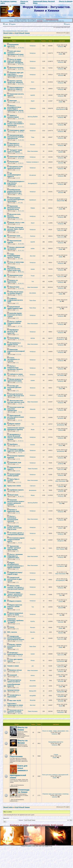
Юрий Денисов (61, 109)
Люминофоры (14, 338)
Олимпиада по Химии (24, 791)
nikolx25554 (33, 686)
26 (23, 69)
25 (21, 69)
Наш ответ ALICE (15, 701)
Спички (12, 627)
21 (23, 284)
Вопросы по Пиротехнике (12, 281)
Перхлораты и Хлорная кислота (13, 144)
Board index (8, 33)
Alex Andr (33, 256)
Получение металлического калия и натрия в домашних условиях (16, 502)
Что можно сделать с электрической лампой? (16, 534)
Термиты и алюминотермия (13, 116)
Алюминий (13, 675)
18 (19, 84)
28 (21, 48)
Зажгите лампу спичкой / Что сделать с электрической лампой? (16, 587)
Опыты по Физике (23, 742)
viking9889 (33, 696)
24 (19, 69)
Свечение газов (15, 236)
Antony (33, 675)
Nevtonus (33, 388)
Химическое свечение (17, 157)
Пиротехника (16, 756)
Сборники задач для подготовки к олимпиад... (56, 794)
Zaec (61, 595)
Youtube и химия (13, 666)
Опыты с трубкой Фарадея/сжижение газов (14, 323)
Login (6, 24)
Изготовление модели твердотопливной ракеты (16, 540)
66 (23, 132)
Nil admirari (33, 175)
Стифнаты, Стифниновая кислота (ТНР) (15, 300)
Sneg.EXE (33, 548)
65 (21, 132)
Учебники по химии (16, 374)
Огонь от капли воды (17, 262)
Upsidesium (33, 200)
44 (21, 376)
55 (21, 64)
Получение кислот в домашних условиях (15, 711)
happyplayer (61, 712)
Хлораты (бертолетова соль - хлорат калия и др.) (14, 269)
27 (19, 48)
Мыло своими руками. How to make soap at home (14, 528)
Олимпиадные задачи (17, 130)
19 (21, 84)
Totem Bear (33, 300)
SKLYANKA (33, 293)
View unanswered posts (10, 31)
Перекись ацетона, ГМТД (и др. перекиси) (15, 82)
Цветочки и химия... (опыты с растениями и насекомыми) (15, 124)
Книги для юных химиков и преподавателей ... (56, 775)
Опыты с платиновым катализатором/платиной (13, 519)
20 (23, 84)
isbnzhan (61, 75)
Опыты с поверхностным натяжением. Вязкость (15, 368)
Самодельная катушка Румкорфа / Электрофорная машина (16, 638)
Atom (33, 82)
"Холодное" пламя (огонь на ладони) (15, 151)
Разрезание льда (15, 462)
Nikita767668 (61, 201)
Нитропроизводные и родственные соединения (16, 183)
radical (61, 389)
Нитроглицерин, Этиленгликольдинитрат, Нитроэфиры (16, 200)
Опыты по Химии (22, 729)
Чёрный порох (14, 287)
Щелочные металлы (16, 68)
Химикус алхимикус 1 (33, 162)
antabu (61, 54)
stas (61, 615)
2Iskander (33, 409)
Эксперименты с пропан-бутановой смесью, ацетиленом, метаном (15, 437)
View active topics (22, 31)
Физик (33, 429)
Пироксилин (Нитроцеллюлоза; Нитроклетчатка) (14, 208)
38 (19, 272)
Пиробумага (13, 444)
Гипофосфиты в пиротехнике (14, 696)
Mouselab (33, 681)
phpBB (29, 846)
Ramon (61, 445)
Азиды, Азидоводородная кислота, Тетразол (14, 256)
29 (23, 48)
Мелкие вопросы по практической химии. (15, 380)
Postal (33, 276)
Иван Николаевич (33, 151)
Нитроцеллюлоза (13, 690)
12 (23, 211)
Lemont (61, 601)
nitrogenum (61, 541)
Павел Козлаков (33, 469)
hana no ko (61, 230)
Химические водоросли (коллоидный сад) (16, 351)
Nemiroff (61, 608)
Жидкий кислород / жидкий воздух (15, 573)
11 (22, 163)
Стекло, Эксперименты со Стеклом (13, 359)
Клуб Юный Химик (22, 33)
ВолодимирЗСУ (33, 183)
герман (33, 269)
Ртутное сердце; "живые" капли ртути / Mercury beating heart (15, 594)
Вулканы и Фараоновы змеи (13, 511)
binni (61, 503)
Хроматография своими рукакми (14, 475)
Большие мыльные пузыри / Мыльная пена (16, 395)
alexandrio (61, 418)
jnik (33, 666)
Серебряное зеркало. (17, 490)
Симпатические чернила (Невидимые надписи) (16, 429)
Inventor (33, 445)
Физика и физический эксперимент (16, 248)
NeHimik (61, 430)
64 (19, 132)
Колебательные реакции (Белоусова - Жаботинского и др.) (15, 191)
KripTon (33, 621)
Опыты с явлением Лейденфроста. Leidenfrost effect (15, 556)
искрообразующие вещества (14, 685)
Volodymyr (33, 46)
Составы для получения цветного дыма (14, 387)
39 (21, 272)
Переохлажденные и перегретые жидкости (15, 88)
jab (61, 301)
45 (23, 376)
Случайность (61, 566)
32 (19, 56)
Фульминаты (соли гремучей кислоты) (15, 167)
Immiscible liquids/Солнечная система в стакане (15, 315)
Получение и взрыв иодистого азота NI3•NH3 (16, 450)
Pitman (33, 660)
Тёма (33, 137)
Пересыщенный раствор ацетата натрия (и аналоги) (16, 417)
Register (12, 24)
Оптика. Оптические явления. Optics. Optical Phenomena (16, 229)
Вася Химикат (61, 549)
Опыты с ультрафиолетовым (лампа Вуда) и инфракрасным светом (15, 108)
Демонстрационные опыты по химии (15, 614)
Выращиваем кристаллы (13, 45)
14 (19, 119)
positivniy (61, 464)
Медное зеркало (15, 424)
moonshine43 (61, 661)
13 (19, 127)
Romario (33, 145)
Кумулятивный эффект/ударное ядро (15, 308)
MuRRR (61, 152)
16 (23, 119)
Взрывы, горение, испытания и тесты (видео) (15, 646)
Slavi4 (33, 101)
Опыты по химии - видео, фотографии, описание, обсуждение (15, 61)
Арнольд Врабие (33, 117)
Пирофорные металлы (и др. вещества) (13, 331)
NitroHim (33, 632)
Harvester (61, 622)
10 (20, 163)
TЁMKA (33, 208)
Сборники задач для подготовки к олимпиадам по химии (15, 74)
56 (23, 64)
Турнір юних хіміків (14, 486)
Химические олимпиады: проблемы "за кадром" (15, 621)
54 (19, 64)
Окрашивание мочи (16, 275)
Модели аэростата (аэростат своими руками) (15, 607)
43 (19, 376)
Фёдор (33, 495)
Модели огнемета (15, 601)
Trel (33, 281)
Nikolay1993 (33, 691)
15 (21, 119)
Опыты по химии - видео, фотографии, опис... (56, 731)
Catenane (33, 486)
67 (23, 496)
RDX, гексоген (12, 632)
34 (23, 56)
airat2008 (61, 491)
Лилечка (33, 236)
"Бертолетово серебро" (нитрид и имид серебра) (14, 548)
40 (23, 272)
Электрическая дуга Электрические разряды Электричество (16, 137)
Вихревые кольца (15, 670)
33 (21, 56)
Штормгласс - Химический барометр (15, 654)
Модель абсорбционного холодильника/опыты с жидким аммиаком (15, 565)
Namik (61, 706)
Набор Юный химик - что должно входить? (16, 293)
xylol (33, 638)
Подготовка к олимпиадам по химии (15, 704)
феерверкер (61, 425)
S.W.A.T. (61, 528)
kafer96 (33, 95)
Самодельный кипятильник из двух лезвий (15, 579)
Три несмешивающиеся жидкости (14, 175)
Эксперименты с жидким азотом (14, 344)
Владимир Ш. (61, 339)
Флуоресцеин (14, 162)
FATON (33, 338)
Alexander (33, 580)
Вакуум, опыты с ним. (17, 223)
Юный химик (14, 495)
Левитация (13, 101)
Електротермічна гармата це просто (14, 681)
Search (67, 24)
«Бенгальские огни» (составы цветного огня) (16, 401)
